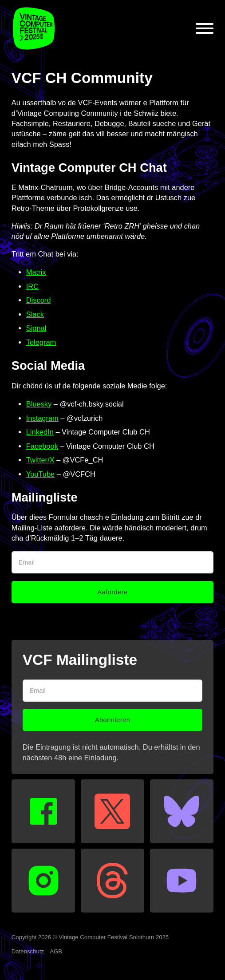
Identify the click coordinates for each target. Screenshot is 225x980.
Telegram (41, 342)
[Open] (205, 28)
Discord (39, 300)
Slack (35, 314)
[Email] (112, 562)
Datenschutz (28, 951)
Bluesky (39, 404)
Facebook (42, 446)
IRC (32, 286)
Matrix (36, 272)
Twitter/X (40, 460)
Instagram (42, 418)
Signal (36, 328)
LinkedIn (40, 432)
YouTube (41, 474)
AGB (56, 951)
